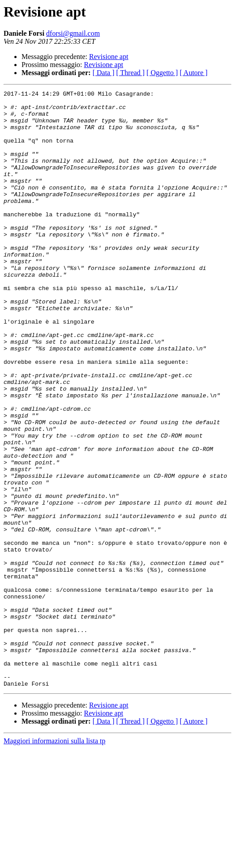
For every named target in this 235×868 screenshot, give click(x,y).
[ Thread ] (131, 73)
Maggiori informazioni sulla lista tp (55, 860)
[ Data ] (104, 73)
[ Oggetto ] (162, 73)
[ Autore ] (193, 73)
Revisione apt (109, 57)
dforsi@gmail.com (73, 33)
